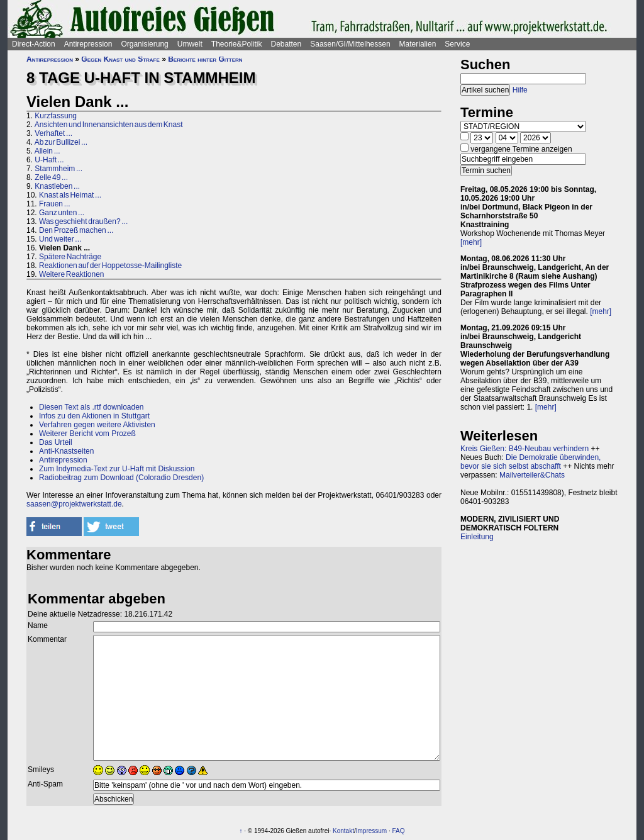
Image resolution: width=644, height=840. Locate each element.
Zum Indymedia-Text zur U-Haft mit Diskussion (117, 469)
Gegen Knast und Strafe (120, 59)
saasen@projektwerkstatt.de (74, 504)
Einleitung (477, 537)
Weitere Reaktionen (72, 274)
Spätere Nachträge (70, 257)
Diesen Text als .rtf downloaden (92, 407)
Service (457, 44)
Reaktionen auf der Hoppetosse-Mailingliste (110, 266)
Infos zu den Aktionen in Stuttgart (94, 416)
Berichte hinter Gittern (205, 59)
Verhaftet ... (53, 133)
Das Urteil (56, 442)
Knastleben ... (57, 186)
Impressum (371, 831)
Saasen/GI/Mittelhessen (350, 44)
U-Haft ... (49, 160)
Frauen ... (55, 204)
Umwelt (190, 44)
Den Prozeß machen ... (76, 230)
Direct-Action (34, 44)
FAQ (399, 831)
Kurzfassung (56, 116)
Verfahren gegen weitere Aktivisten (97, 425)
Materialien (418, 44)
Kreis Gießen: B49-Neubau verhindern (525, 449)
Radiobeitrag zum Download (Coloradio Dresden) (121, 478)
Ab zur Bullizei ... (61, 142)
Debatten (286, 44)
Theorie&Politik (237, 44)
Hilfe (520, 90)
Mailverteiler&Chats (532, 475)
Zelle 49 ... (51, 177)
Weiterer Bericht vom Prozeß (87, 434)
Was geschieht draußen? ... (83, 221)
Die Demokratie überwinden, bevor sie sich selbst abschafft (530, 462)
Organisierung (144, 44)
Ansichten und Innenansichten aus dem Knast (109, 125)
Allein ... (47, 151)
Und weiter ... (60, 239)
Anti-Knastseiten (66, 451)
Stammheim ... (58, 169)
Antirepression (88, 44)
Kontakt (343, 831)
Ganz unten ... (62, 213)
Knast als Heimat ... (70, 195)
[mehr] (471, 242)
